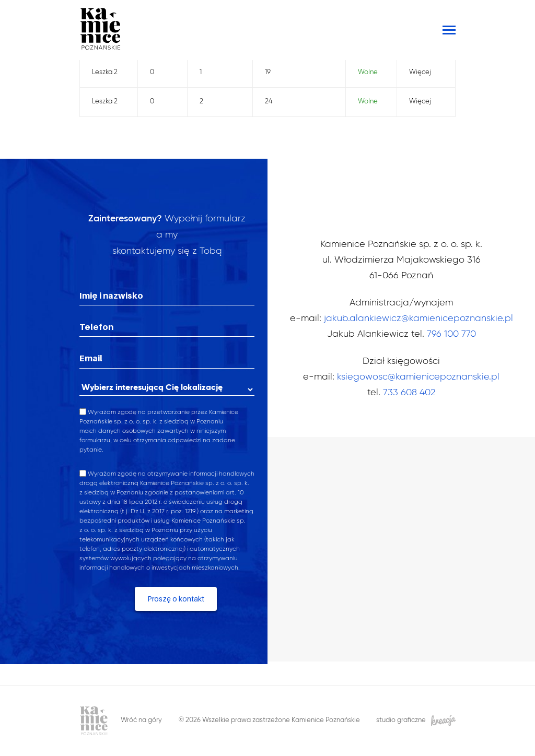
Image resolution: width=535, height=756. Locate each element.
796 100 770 (451, 334)
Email (91, 358)
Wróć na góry (141, 720)
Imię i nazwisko (111, 296)
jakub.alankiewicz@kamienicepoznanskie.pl (418, 318)
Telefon (96, 327)
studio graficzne (416, 721)
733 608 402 (409, 393)
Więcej (420, 72)
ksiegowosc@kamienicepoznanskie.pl (418, 377)
